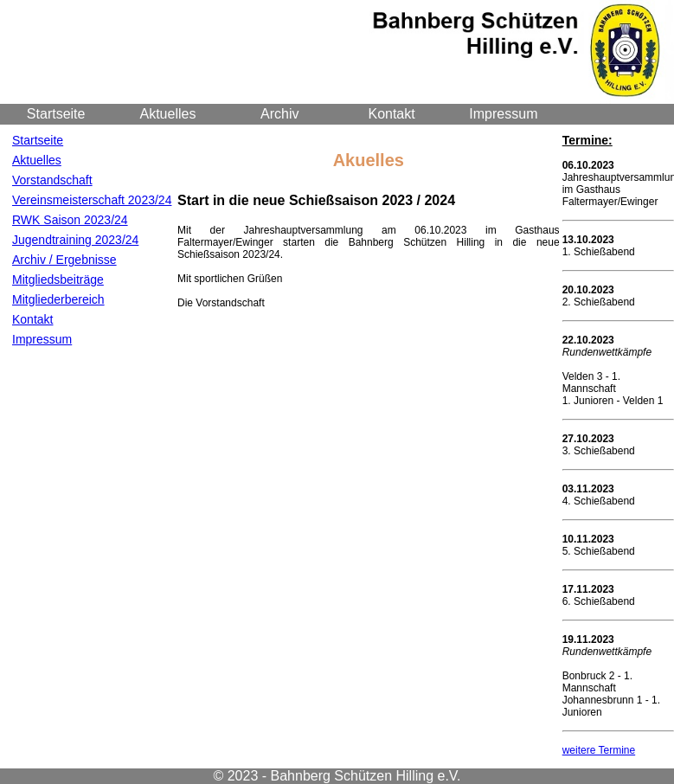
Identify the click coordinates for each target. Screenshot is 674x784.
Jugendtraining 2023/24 (75, 240)
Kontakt (391, 114)
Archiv (279, 114)
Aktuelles (168, 114)
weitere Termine (599, 750)
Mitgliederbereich (58, 299)
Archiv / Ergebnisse (64, 260)
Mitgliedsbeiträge (58, 280)
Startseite (56, 114)
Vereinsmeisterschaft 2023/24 (92, 200)
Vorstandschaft (52, 180)
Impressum (503, 114)
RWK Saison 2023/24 (70, 220)
